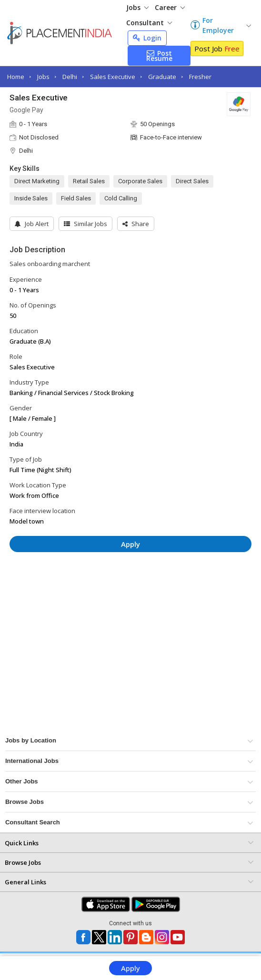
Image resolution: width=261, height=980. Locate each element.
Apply (130, 968)
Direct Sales (192, 181)
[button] (136, 224)
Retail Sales (89, 181)
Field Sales (76, 198)
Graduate (162, 77)
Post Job (217, 49)
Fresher (200, 77)
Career (170, 7)
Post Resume (159, 56)
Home (16, 77)
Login (147, 38)
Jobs (137, 7)
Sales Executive (113, 77)
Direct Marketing (37, 181)
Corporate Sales (140, 181)
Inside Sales (31, 198)
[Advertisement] (130, 588)
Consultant (149, 23)
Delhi (70, 77)
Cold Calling (121, 198)
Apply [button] (130, 544)
